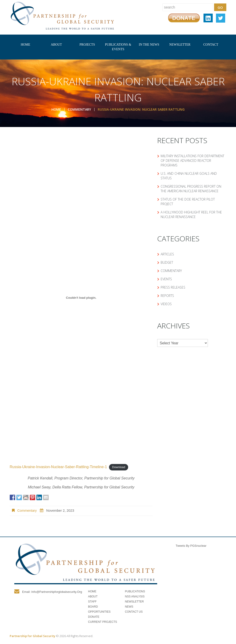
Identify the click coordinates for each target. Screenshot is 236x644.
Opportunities (99, 612)
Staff (92, 602)
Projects (87, 45)
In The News (149, 45)
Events (166, 279)
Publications (135, 591)
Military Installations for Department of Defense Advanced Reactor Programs (192, 161)
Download (119, 467)
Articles (167, 254)
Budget (167, 262)
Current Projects (103, 622)
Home (25, 45)
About (56, 45)
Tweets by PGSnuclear (191, 546)
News (129, 607)
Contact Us (134, 612)
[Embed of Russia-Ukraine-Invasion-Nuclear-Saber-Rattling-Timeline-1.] (81, 298)
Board (93, 607)
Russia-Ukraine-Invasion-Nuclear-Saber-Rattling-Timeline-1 (58, 467)
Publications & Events (118, 47)
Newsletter (180, 45)
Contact (211, 45)
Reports (167, 296)
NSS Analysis (135, 597)
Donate (94, 617)
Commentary (79, 109)
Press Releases (173, 287)
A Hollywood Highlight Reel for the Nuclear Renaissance (191, 214)
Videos (166, 304)
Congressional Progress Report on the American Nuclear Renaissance (191, 189)
